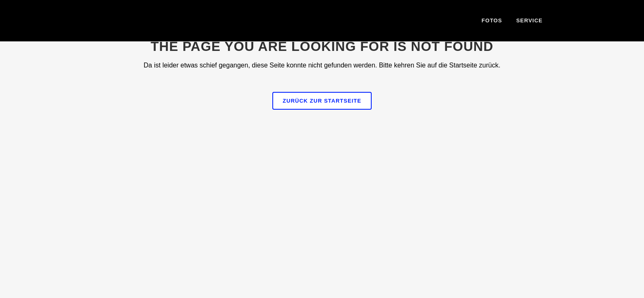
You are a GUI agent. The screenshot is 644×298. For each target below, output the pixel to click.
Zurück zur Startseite (322, 101)
